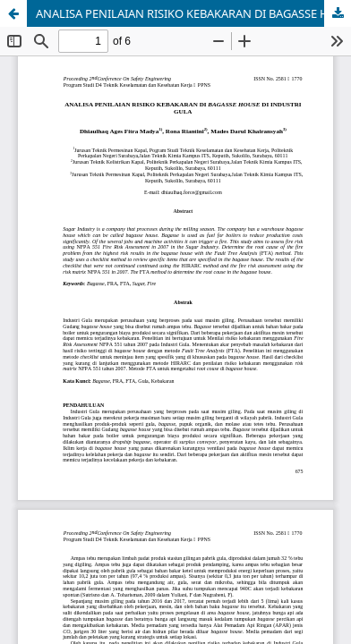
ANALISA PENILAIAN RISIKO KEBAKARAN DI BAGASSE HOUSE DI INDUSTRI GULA (193, 13)
